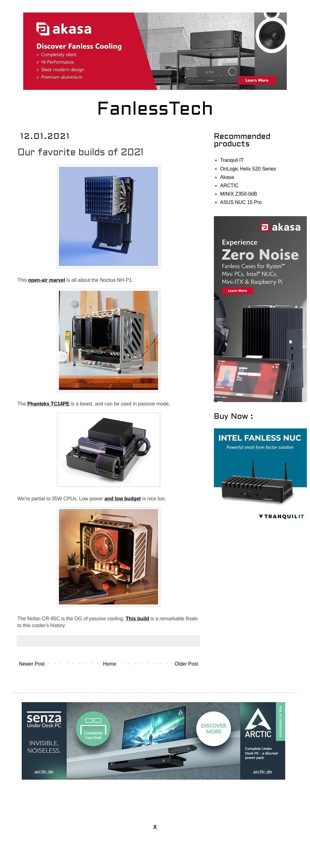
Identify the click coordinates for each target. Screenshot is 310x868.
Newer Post (32, 664)
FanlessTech (155, 110)
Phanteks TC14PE (48, 404)
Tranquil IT (232, 160)
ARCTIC (229, 186)
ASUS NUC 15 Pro (241, 202)
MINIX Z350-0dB (239, 194)
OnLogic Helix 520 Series (248, 169)
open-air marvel (47, 280)
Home (110, 664)
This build (138, 619)
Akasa (227, 177)
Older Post (186, 664)
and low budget (123, 499)
